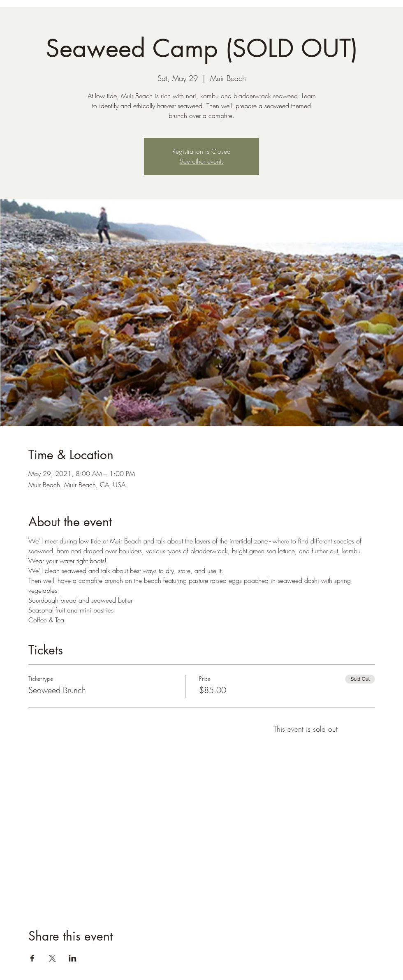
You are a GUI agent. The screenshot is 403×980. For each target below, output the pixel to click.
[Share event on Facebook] (32, 958)
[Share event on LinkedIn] (73, 958)
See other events (202, 161)
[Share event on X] (52, 958)
